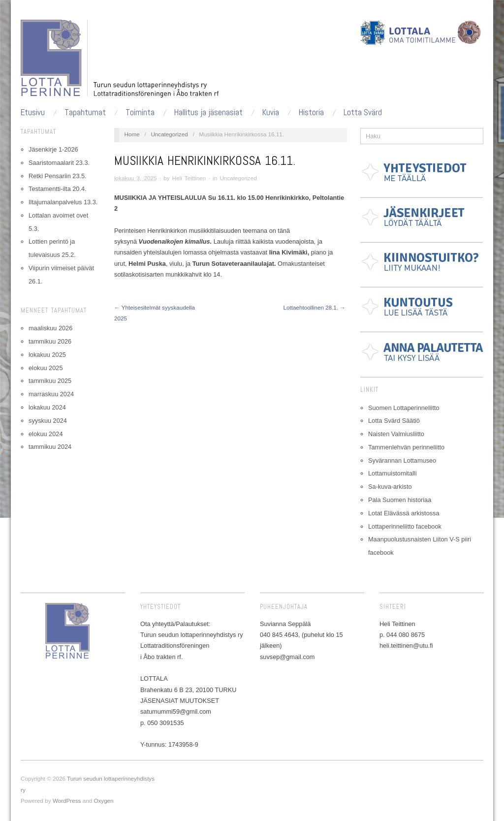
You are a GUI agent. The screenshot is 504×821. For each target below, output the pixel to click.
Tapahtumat (85, 112)
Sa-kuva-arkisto (390, 487)
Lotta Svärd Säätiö (394, 421)
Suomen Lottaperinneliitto (404, 408)
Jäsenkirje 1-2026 (53, 149)
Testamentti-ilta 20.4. (58, 189)
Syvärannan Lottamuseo (402, 460)
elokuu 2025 (46, 368)
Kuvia (271, 112)
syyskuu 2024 (48, 421)
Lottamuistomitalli (393, 473)
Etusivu (33, 112)
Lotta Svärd (363, 112)
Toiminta (140, 112)
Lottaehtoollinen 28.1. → (314, 307)
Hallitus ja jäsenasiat (208, 112)
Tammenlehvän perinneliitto (406, 447)
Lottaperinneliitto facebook (405, 526)
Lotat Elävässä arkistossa (404, 513)
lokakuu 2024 (47, 407)
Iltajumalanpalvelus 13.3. (63, 202)
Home (132, 134)
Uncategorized (169, 134)
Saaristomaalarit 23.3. (59, 163)
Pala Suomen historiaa (400, 500)
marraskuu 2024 (51, 394)
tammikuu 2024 (50, 447)
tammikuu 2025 (50, 381)
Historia (311, 112)
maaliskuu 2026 (50, 328)
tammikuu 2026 (50, 341)
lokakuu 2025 (47, 355)
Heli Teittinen (189, 178)
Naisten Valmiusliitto (396, 434)
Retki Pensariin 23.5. (58, 176)
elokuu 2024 (46, 434)
